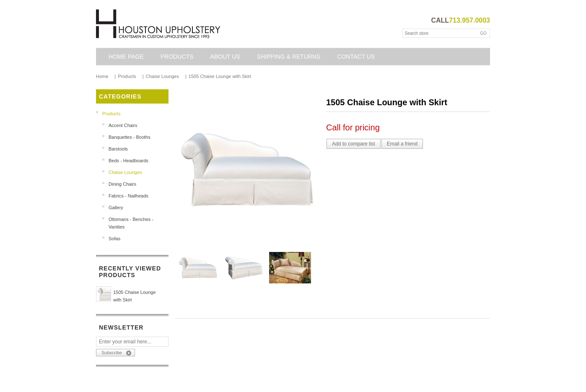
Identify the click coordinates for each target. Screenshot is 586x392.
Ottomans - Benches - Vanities (131, 223)
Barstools (118, 149)
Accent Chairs (123, 125)
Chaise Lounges (125, 172)
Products (177, 57)
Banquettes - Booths (130, 137)
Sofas (114, 239)
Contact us (356, 57)
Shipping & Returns (289, 57)
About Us (225, 57)
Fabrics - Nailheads (128, 196)
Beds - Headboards (128, 161)
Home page (126, 57)
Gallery (116, 208)
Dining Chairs (122, 184)
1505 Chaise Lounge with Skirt (135, 296)
